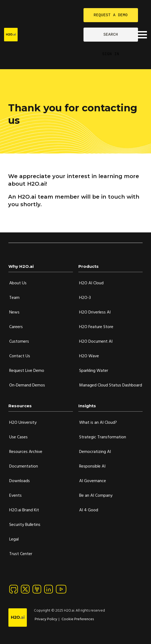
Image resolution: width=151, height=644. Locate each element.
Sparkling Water (94, 371)
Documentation (24, 466)
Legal (14, 539)
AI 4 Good (89, 510)
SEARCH (111, 34)
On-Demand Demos (27, 385)
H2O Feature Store (96, 327)
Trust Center (21, 554)
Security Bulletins (25, 525)
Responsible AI (92, 466)
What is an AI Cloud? (98, 423)
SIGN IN (111, 54)
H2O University (23, 423)
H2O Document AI (96, 342)
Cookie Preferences (78, 619)
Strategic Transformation (103, 437)
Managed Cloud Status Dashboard (111, 385)
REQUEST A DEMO (111, 15)
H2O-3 (85, 298)
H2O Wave (89, 356)
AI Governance (93, 481)
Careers (16, 327)
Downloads (20, 481)
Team (14, 298)
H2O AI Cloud (91, 283)
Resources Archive (26, 452)
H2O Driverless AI (95, 312)
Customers (19, 342)
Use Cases (18, 437)
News (14, 312)
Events (15, 496)
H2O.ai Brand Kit (24, 510)
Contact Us (20, 356)
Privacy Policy (46, 619)
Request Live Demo (27, 371)
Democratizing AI (95, 452)
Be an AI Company (96, 496)
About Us (18, 283)
